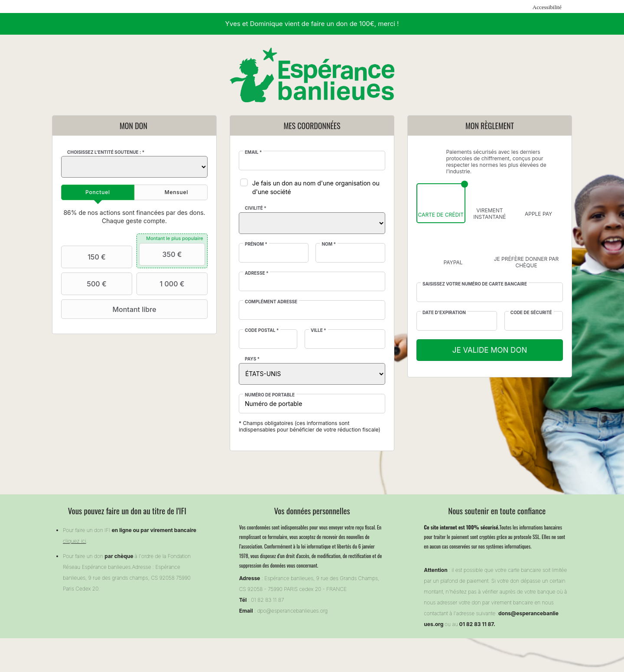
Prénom (256, 244)
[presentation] (98, 192)
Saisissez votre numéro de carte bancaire (475, 284)
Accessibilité (547, 7)
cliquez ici (75, 541)
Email (253, 152)
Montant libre (110, 309)
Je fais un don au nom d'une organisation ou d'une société (316, 187)
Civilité (256, 208)
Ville (318, 330)
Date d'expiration (444, 312)
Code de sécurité (531, 312)
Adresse (257, 273)
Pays (252, 359)
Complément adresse (271, 302)
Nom (329, 244)
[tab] (98, 192)
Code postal (262, 330)
